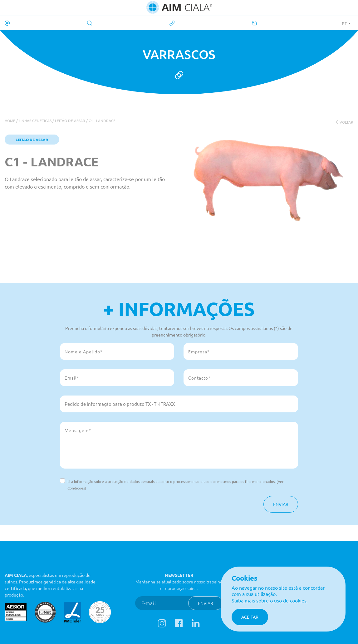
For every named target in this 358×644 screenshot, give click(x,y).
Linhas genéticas (35, 120)
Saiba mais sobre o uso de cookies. (270, 600)
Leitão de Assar (70, 120)
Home (10, 120)
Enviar (281, 504)
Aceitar (250, 617)
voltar (344, 122)
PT (344, 23)
